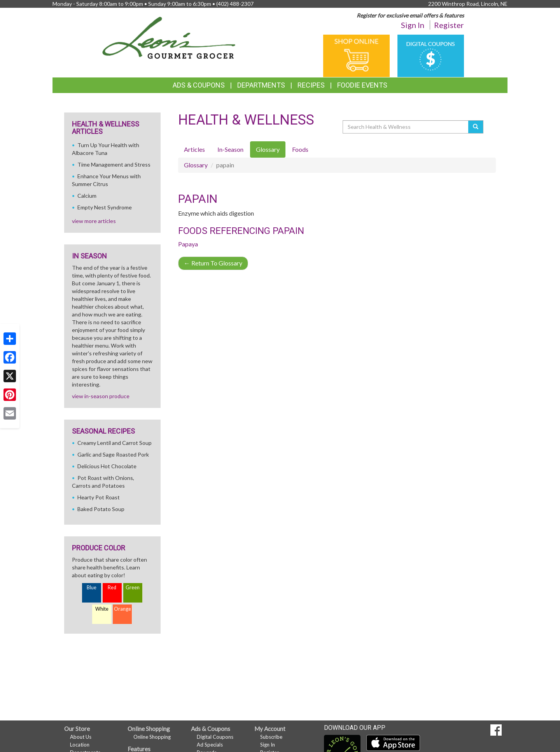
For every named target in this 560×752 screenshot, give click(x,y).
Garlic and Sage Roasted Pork (113, 454)
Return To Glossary (213, 263)
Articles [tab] (194, 149)
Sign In (413, 25)
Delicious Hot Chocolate (107, 466)
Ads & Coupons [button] (199, 85)
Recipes (311, 85)
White (102, 609)
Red (112, 588)
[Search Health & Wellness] (406, 127)
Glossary (196, 165)
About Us (81, 737)
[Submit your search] (476, 127)
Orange (122, 609)
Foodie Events (362, 85)
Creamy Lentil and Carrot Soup (115, 443)
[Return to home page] (169, 37)
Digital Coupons (215, 737)
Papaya (188, 244)
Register (449, 25)
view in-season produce (101, 396)
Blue (92, 588)
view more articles (94, 221)
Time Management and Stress (114, 164)
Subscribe (271, 737)
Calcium (87, 196)
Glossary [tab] (268, 149)
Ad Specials (210, 745)
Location (80, 745)
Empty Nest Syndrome (105, 207)
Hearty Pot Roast (99, 497)
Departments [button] (261, 85)
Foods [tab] (300, 149)
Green (133, 588)
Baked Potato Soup (101, 509)
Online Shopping (152, 737)
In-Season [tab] (230, 149)
